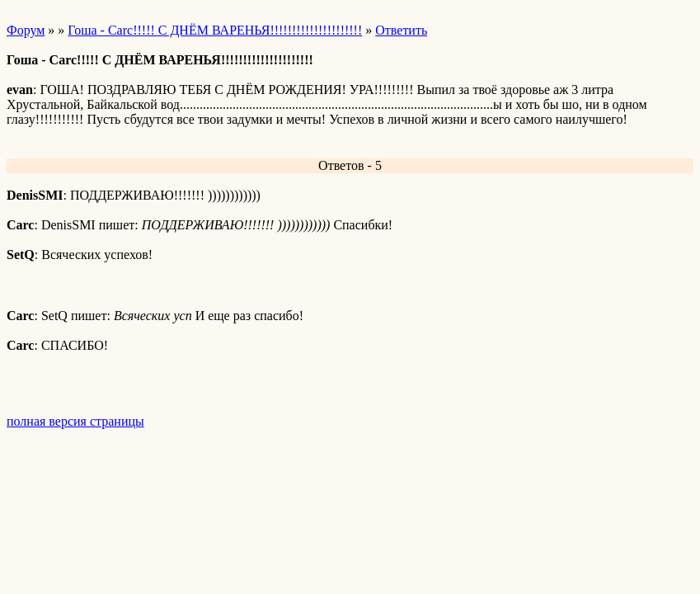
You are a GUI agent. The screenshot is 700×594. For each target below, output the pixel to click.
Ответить (401, 30)
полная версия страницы (75, 421)
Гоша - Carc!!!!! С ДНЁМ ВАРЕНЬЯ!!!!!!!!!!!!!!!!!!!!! (215, 30)
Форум (26, 30)
